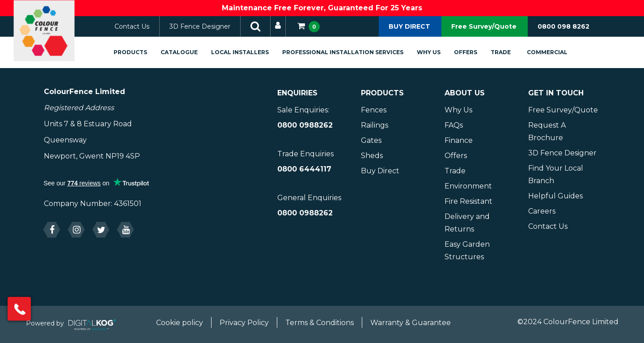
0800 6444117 (304, 169)
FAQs (454, 125)
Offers (475, 52)
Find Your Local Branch (556, 174)
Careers (542, 211)
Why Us (439, 52)
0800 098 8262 (563, 26)
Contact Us (142, 26)
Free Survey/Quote (484, 26)
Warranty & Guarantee (411, 323)
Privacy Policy (244, 323)
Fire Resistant (468, 201)
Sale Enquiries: (303, 110)
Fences (374, 110)
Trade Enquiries (305, 154)
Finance (459, 140)
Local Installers (250, 52)
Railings (375, 125)
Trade (511, 52)
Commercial (557, 52)
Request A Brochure (547, 131)
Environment (468, 186)
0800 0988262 (305, 125)
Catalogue (189, 52)
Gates (371, 140)
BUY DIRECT (409, 26)
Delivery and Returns (467, 223)
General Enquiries (309, 198)
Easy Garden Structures (467, 251)
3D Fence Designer (210, 26)
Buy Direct (380, 171)
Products (140, 52)
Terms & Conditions (320, 323)
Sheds (372, 156)
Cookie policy (180, 323)
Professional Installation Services (353, 52)
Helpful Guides (555, 196)
